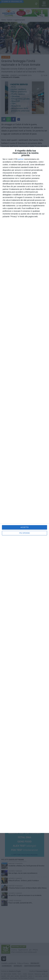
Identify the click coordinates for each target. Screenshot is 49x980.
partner (21, 159)
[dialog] (24, 490)
